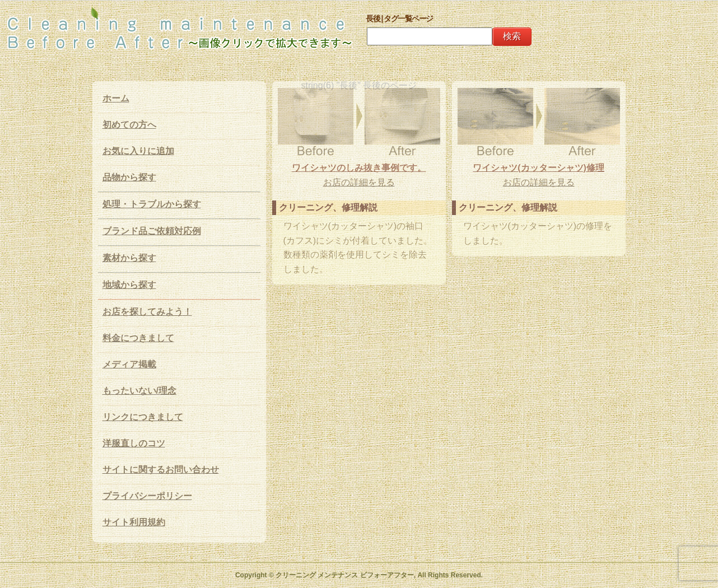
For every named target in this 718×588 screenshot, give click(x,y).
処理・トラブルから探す (152, 204)
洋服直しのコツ (134, 443)
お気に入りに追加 (138, 151)
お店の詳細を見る (359, 182)
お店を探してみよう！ (147, 312)
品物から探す (129, 177)
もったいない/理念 (139, 391)
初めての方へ (129, 125)
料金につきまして (138, 338)
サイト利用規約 (134, 522)
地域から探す (129, 285)
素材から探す (129, 258)
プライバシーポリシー (147, 496)
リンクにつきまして (143, 417)
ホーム (116, 98)
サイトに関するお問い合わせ (161, 470)
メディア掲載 (129, 364)
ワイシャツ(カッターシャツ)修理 (538, 168)
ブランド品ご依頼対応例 (152, 231)
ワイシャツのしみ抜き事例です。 (359, 168)
